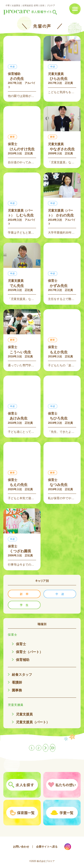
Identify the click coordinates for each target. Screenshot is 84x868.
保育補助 (23, 660)
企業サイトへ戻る (47, 847)
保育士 (21, 644)
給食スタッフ (22, 675)
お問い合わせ (21, 847)
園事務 (17, 690)
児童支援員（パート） (33, 722)
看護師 (17, 682)
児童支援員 (24, 714)
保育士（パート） (29, 652)
